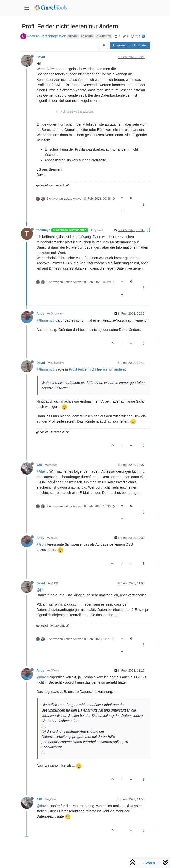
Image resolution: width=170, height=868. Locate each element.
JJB (39, 465)
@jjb (40, 544)
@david (43, 471)
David (41, 57)
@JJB (52, 538)
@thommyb (55, 314)
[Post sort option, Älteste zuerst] (104, 45)
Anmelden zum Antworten (130, 45)
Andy (41, 314)
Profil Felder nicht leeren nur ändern (97, 369)
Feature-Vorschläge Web (47, 36)
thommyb (44, 230)
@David (97, 230)
